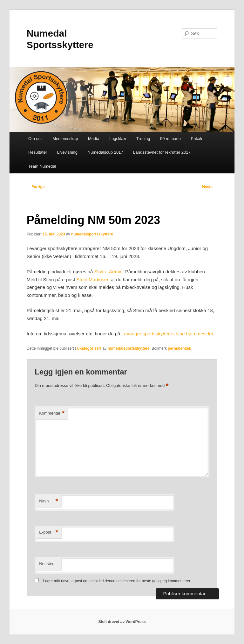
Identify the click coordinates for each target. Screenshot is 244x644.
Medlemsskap (65, 139)
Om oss (35, 139)
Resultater (38, 152)
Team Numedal (42, 166)
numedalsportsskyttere (92, 234)
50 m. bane (170, 139)
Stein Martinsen (93, 280)
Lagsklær (118, 139)
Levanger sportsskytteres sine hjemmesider (167, 334)
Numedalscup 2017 (105, 152)
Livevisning (67, 152)
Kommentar (52, 413)
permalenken (180, 348)
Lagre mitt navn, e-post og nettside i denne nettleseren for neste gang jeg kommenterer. (117, 581)
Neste (210, 187)
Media (94, 139)
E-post (49, 532)
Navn (49, 501)
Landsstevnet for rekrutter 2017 (162, 152)
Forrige (36, 187)
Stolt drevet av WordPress (122, 622)
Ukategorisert (89, 348)
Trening (143, 139)
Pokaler (198, 139)
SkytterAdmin (108, 272)
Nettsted (47, 564)
